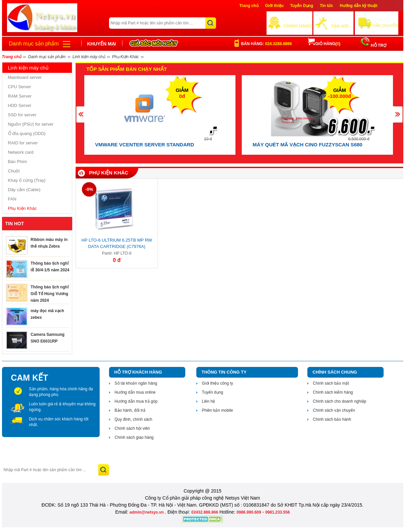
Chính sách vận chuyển (334, 410)
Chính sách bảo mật (331, 383)
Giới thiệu (274, 6)
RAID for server (23, 143)
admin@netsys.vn (147, 512)
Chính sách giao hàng (134, 437)
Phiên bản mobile (218, 410)
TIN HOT (15, 224)
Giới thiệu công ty (218, 383)
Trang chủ (249, 6)
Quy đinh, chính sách (134, 419)
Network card (21, 152)
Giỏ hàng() (324, 44)
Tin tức (326, 6)
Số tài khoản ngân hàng (136, 383)
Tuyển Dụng (302, 6)
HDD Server (20, 105)
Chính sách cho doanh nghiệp (340, 401)
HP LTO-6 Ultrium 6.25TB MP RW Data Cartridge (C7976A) (117, 243)
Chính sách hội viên (132, 428)
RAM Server (20, 96)
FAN (12, 199)
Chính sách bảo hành (332, 419)
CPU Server (20, 87)
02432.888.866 (205, 512)
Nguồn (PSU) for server (31, 124)
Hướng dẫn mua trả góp (136, 401)
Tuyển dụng (213, 392)
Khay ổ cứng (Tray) (27, 180)
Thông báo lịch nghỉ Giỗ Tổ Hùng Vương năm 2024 (50, 294)
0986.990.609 (249, 512)
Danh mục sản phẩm (34, 44)
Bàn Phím (18, 162)
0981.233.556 (277, 512)
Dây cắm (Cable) (24, 190)
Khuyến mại (102, 44)
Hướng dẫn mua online (135, 392)
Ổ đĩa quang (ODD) (27, 134)
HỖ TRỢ (378, 45)
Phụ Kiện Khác (23, 208)
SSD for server (22, 115)
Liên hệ (209, 401)
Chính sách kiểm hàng (333, 392)
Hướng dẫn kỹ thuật (359, 6)
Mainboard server (25, 77)
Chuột (14, 171)
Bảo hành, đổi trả (130, 410)
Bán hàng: (267, 44)
